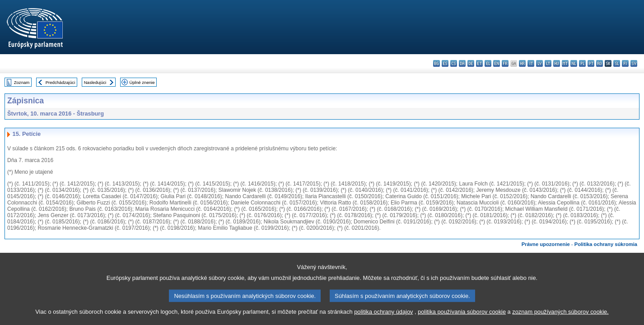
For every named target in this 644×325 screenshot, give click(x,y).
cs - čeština (454, 63)
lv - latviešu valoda (539, 63)
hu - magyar (557, 63)
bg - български (436, 63)
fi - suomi (625, 63)
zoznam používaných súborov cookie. (560, 319)
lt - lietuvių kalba (548, 63)
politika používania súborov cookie (462, 319)
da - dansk (462, 63)
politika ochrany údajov (383, 319)
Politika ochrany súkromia (606, 244)
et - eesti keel (479, 63)
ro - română (600, 63)
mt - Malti (565, 63)
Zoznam (22, 82)
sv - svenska (634, 63)
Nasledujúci (95, 82)
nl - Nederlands (574, 63)
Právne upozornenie (546, 244)
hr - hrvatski (522, 63)
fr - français (505, 63)
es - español (445, 63)
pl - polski (582, 63)
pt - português (591, 63)
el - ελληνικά (488, 63)
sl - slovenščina (617, 63)
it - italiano (531, 63)
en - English (497, 63)
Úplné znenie (142, 82)
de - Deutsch (471, 63)
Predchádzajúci (61, 82)
